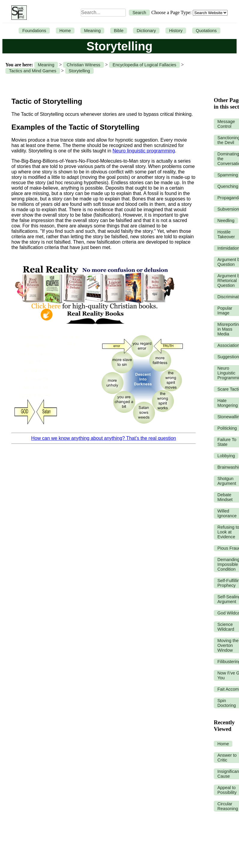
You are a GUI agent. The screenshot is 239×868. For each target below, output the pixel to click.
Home (65, 31)
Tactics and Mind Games (33, 71)
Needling (226, 221)
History (176, 31)
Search (139, 13)
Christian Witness (83, 65)
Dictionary (146, 31)
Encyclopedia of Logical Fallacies (144, 65)
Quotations (206, 31)
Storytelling (79, 71)
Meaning (92, 31)
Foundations (34, 31)
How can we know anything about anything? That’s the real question (104, 438)
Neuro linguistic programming (144, 151)
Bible (119, 31)
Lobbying (226, 456)
